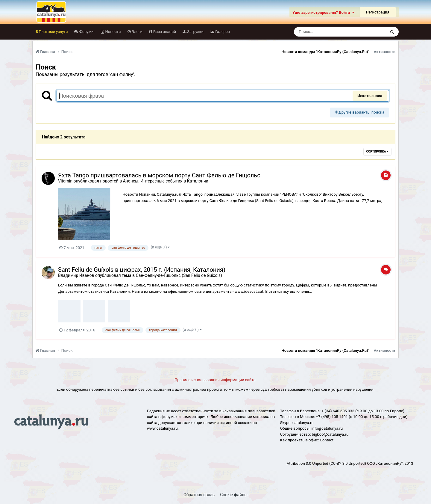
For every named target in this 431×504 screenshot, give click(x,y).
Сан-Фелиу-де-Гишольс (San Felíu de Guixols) (179, 275)
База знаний (164, 32)
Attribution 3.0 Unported (308, 463)
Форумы (86, 32)
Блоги (137, 32)
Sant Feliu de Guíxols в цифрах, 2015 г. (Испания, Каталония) (142, 270)
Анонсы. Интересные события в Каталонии (166, 181)
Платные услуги (53, 32)
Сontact (327, 440)
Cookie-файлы (234, 495)
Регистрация (378, 12)
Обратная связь (199, 495)
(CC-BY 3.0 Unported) (348, 463)
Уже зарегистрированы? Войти (323, 12)
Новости (112, 32)
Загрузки (195, 32)
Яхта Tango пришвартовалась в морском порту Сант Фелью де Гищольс (159, 175)
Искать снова (370, 96)
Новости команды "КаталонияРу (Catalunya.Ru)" (325, 52)
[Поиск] (329, 32)
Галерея (222, 32)
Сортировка (377, 151)
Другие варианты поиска (359, 112)
